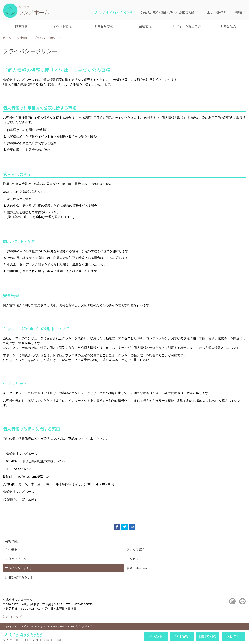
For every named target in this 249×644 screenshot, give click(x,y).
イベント (156, 636)
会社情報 (145, 26)
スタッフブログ (16, 559)
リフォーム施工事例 (187, 26)
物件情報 (21, 26)
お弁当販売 (228, 26)
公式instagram (137, 568)
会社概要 (11, 549)
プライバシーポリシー (20, 568)
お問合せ (240, 12)
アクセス (133, 559)
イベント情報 (62, 26)
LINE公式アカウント (19, 577)
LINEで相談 (207, 636)
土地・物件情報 (217, 12)
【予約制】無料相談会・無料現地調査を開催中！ (169, 12)
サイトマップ (13, 617)
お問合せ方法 (104, 26)
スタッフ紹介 (136, 549)
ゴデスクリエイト (85, 626)
